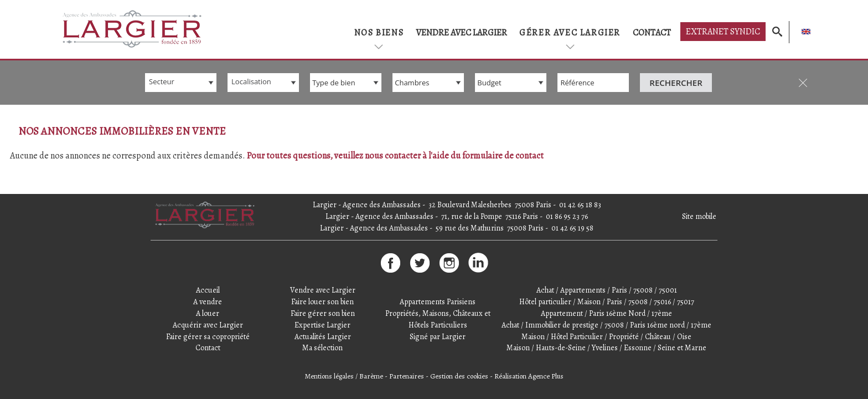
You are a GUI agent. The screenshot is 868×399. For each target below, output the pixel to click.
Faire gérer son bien (323, 313)
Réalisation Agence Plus (529, 376)
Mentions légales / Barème (344, 376)
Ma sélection (322, 348)
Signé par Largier (438, 337)
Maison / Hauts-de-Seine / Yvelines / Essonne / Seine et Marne (606, 348)
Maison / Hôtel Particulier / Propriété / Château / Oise (606, 337)
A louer (208, 313)
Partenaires (407, 376)
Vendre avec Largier (461, 33)
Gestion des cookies (459, 376)
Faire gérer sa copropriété (208, 337)
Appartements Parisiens (438, 302)
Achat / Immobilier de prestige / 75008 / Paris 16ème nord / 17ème (606, 325)
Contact (652, 33)
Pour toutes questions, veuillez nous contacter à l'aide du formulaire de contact (395, 156)
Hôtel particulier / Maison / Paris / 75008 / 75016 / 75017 (607, 302)
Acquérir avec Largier (208, 325)
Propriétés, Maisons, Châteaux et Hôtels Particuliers (438, 319)
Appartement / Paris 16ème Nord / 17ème (606, 313)
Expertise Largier (322, 325)
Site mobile (699, 216)
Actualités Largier (323, 337)
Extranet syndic (723, 32)
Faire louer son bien (322, 302)
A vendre (208, 302)
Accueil (208, 290)
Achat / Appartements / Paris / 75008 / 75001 (607, 290)
